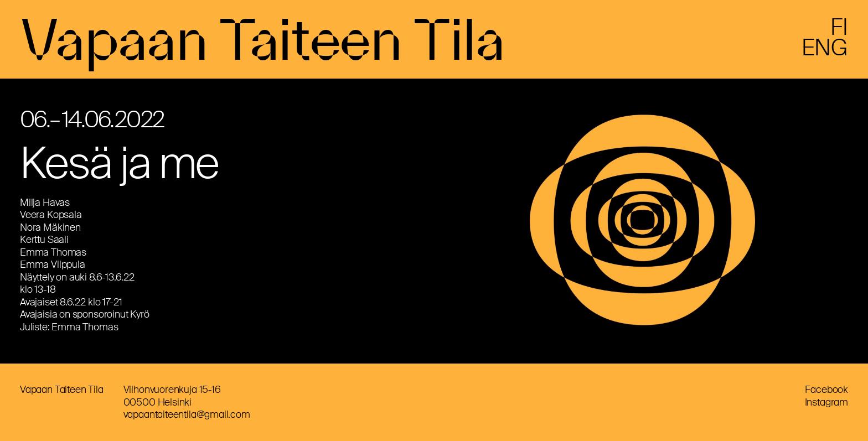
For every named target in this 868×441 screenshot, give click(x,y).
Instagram (826, 402)
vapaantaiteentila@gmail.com (187, 414)
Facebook (826, 390)
